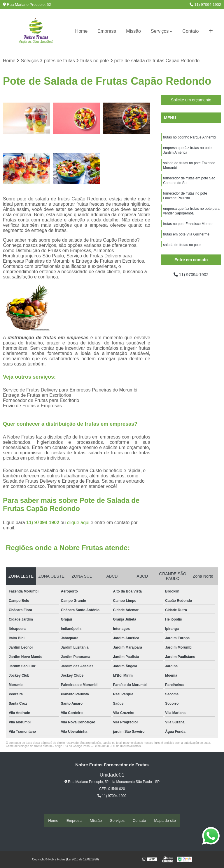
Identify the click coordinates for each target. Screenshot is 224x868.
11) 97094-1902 (205, 5)
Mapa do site (165, 821)
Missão (133, 31)
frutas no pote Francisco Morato (188, 231)
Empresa (107, 31)
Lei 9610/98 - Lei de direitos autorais (117, 747)
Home (82, 31)
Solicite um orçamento (191, 101)
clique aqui (78, 523)
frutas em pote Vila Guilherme (186, 242)
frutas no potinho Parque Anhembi (189, 138)
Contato (190, 31)
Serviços (160, 31)
